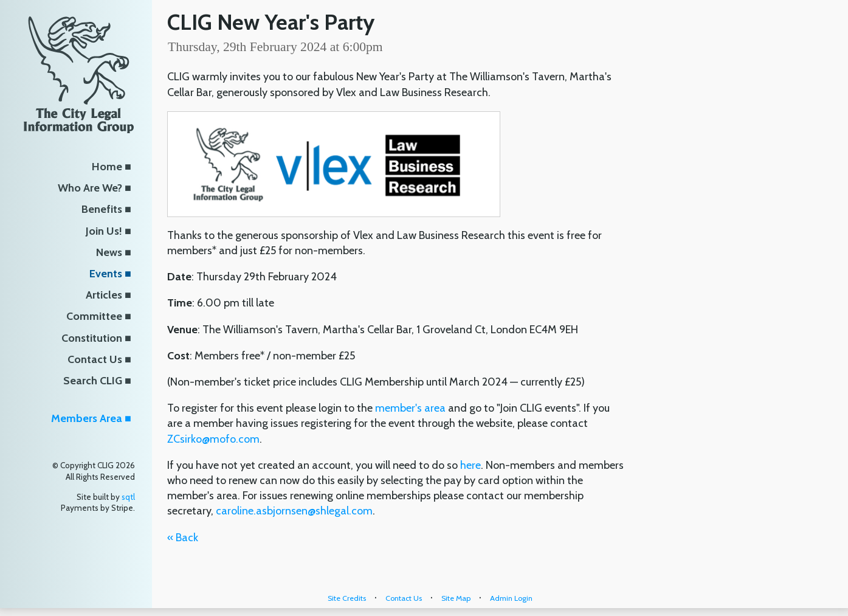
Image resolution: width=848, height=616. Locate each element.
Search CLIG (93, 381)
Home (107, 167)
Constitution (92, 338)
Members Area (87, 418)
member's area (412, 408)
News (109, 252)
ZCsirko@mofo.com (213, 439)
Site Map (456, 598)
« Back (183, 538)
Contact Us (95, 359)
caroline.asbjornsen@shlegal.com (294, 511)
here (471, 465)
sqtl (128, 497)
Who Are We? (90, 188)
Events (106, 274)
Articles (104, 295)
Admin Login (511, 598)
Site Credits (347, 598)
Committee (94, 316)
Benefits (102, 209)
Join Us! (104, 231)
